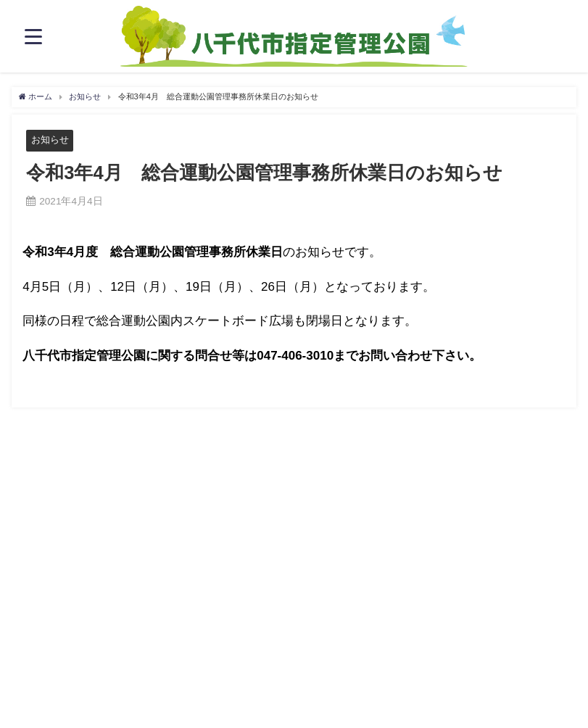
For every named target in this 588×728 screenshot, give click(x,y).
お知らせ (50, 140)
